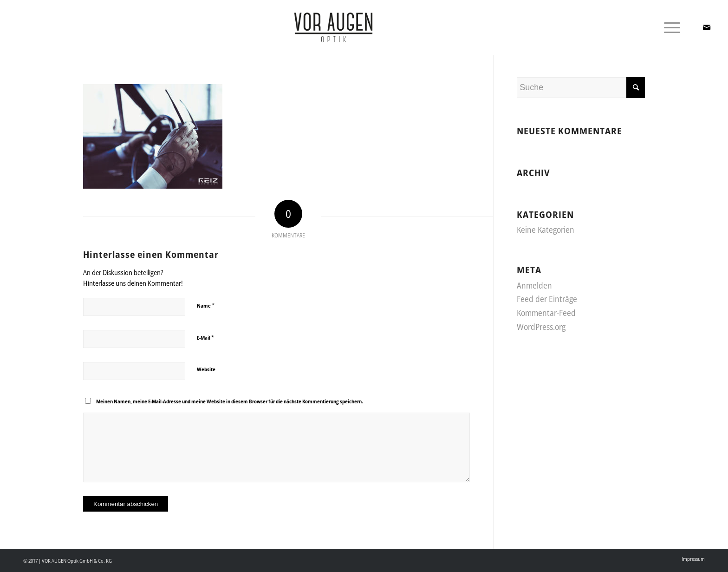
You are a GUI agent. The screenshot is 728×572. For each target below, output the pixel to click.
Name (206, 305)
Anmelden (534, 285)
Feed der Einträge (547, 299)
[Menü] (669, 27)
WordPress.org (541, 327)
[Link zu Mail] (707, 27)
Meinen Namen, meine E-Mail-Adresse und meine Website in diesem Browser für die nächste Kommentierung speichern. (230, 401)
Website (206, 369)
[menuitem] (691, 559)
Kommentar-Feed (546, 313)
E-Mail (205, 337)
